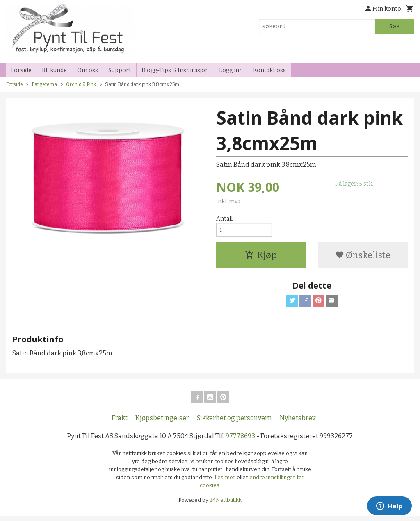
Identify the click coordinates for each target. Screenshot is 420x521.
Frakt (120, 423)
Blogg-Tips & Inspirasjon (175, 70)
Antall (224, 219)
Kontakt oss (269, 70)
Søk (394, 26)
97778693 (240, 441)
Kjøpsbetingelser (162, 423)
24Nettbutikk (226, 504)
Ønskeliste (363, 258)
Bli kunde (54, 70)
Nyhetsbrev (298, 423)
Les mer (226, 482)
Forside (21, 70)
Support (120, 70)
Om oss (88, 70)
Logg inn (231, 70)
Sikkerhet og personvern (234, 423)
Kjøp (261, 258)
